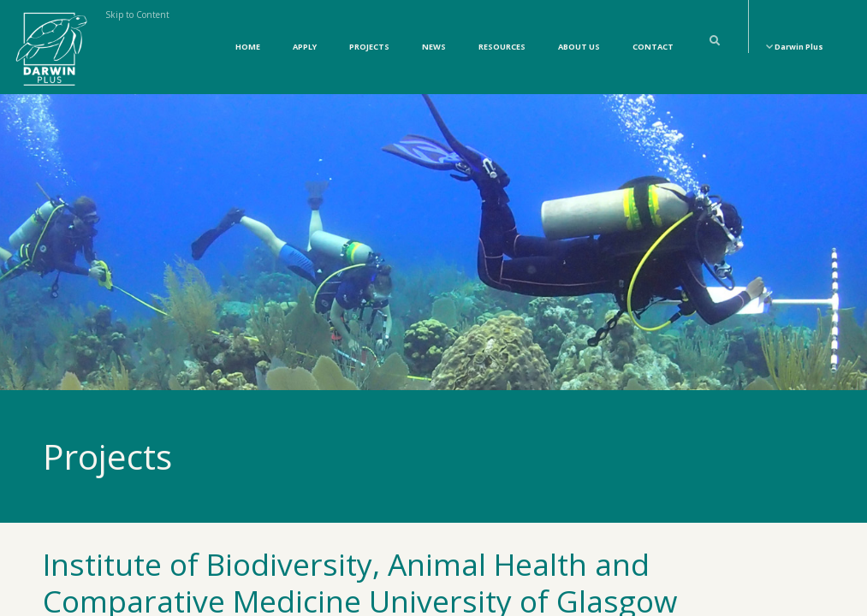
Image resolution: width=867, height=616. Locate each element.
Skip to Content (137, 15)
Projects (369, 47)
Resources (502, 47)
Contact (653, 47)
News (434, 47)
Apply (305, 47)
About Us (579, 47)
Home (248, 47)
